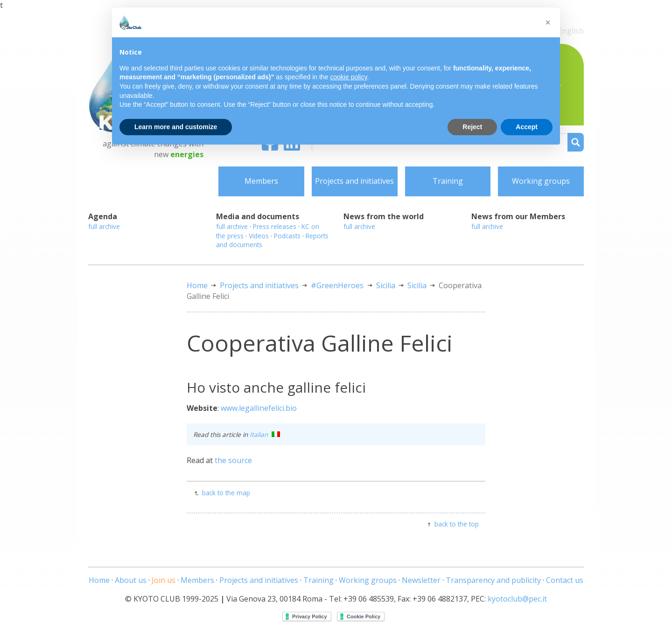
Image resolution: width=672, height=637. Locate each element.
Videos (259, 236)
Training (448, 181)
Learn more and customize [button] (176, 127)
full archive (104, 226)
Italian (265, 434)
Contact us (565, 580)
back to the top (457, 524)
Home (197, 285)
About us (131, 580)
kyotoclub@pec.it (517, 599)
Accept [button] (527, 127)
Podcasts (287, 236)
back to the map (226, 493)
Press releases (275, 226)
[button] (548, 22)
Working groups (541, 181)
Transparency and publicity (493, 580)
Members (261, 181)
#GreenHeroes (337, 285)
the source (233, 460)
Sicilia (386, 285)
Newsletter (421, 580)
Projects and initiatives (354, 181)
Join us (164, 580)
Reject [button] (472, 127)
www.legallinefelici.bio (259, 408)
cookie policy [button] (348, 77)
